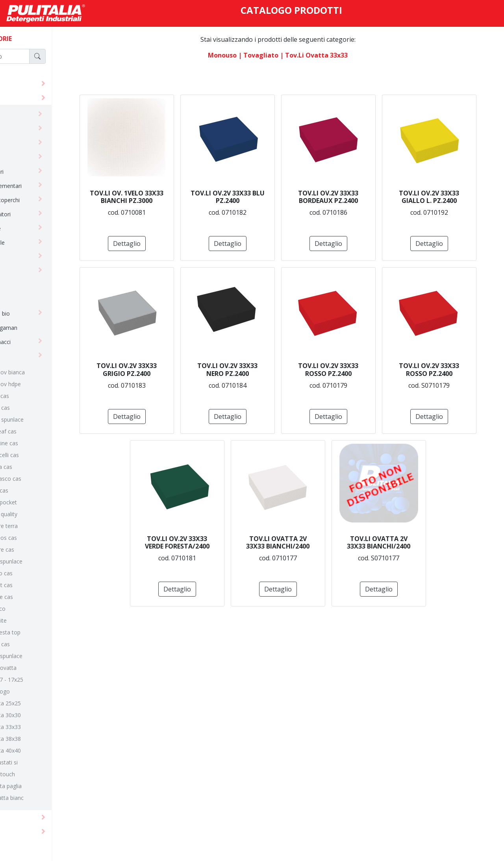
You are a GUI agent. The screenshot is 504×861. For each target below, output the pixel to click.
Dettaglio (202, 244)
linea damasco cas (47, 479)
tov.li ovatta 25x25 (47, 703)
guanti (21, 157)
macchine (24, 831)
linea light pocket (45, 502)
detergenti (25, 83)
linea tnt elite (40, 620)
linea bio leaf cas (44, 431)
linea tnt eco (39, 609)
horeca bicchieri (33, 172)
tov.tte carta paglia (47, 786)
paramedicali (29, 299)
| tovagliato (283, 55)
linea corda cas (42, 467)
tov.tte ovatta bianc (48, 798)
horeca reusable (33, 243)
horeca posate (31, 228)
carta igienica (30, 143)
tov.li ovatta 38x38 (47, 739)
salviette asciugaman (40, 328)
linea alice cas (41, 396)
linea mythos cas (45, 538)
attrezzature (28, 817)
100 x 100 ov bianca (49, 372)
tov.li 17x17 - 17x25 (48, 680)
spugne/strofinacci (36, 342)
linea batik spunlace (48, 419)
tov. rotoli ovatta (44, 668)
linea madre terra (45, 526)
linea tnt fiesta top (46, 632)
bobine (22, 129)
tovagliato (26, 356)
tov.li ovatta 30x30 (47, 715)
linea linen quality (45, 514)
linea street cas (43, 585)
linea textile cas (43, 597)
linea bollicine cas (45, 443)
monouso (23, 98)
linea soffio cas (43, 573)
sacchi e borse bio (36, 313)
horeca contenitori (36, 214)
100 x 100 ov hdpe (47, 384)
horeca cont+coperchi (41, 200)
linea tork (25, 285)
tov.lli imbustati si (45, 762)
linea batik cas (41, 408)
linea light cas (40, 490)
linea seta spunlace (47, 561)
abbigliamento (31, 115)
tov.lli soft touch (44, 774)
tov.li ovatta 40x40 (47, 750)
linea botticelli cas (46, 455)
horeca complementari (42, 186)
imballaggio (28, 257)
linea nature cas (43, 550)
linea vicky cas (41, 644)
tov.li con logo (41, 691)
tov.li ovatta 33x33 (47, 727)
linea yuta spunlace (47, 656)
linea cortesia (30, 271)
